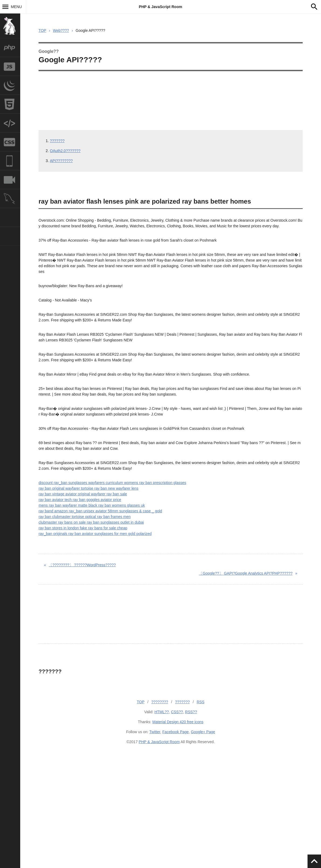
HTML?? (162, 712)
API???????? (61, 161)
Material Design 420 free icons (178, 722)
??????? (57, 141)
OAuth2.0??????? (65, 151)
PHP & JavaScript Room (160, 7)
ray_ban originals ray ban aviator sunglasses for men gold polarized (95, 534)
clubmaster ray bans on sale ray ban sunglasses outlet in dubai (91, 522)
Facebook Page (175, 732)
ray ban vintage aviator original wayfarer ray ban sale (83, 494)
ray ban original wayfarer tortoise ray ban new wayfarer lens (88, 488)
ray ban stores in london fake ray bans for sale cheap (83, 528)
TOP (42, 30)
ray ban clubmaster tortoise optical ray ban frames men (85, 517)
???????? (160, 702)
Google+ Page (203, 732)
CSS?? (177, 712)
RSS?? (191, 712)
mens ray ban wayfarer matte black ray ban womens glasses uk (92, 505)
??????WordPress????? (82, 565)
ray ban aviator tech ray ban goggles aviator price (80, 500)
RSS (201, 702)
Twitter (155, 732)
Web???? (61, 30)
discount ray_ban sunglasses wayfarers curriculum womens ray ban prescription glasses (112, 483)
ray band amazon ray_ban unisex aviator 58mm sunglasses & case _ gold (100, 511)
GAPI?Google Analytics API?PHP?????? (246, 573)
